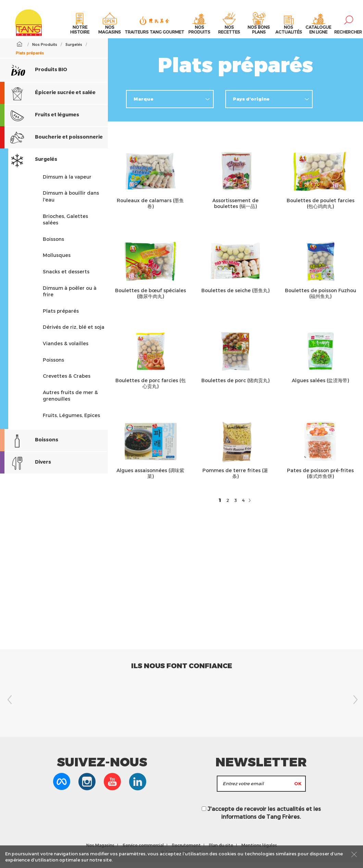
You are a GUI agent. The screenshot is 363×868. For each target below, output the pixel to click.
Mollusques (57, 261)
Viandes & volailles (66, 349)
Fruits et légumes (40, 121)
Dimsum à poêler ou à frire (70, 297)
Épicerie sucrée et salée (48, 99)
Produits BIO (39, 76)
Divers (26, 469)
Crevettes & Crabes (67, 382)
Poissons (53, 366)
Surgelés (29, 166)
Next (354, 706)
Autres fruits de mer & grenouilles (70, 401)
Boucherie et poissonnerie (51, 144)
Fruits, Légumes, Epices (71, 421)
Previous (9, 706)
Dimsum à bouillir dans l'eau (71, 202)
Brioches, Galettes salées (65, 225)
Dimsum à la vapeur (67, 183)
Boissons (53, 245)
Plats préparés (61, 317)
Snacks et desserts (66, 278)
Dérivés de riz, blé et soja (74, 333)
